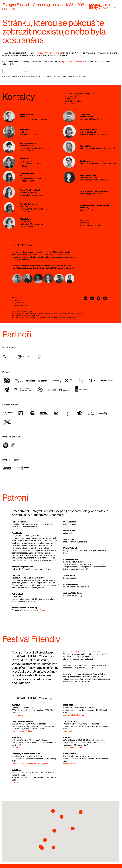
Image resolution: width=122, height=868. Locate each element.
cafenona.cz (17, 782)
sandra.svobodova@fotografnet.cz (34, 148)
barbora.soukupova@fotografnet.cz (94, 134)
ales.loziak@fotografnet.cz (90, 225)
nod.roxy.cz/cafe (19, 715)
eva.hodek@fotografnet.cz (30, 164)
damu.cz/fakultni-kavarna (74, 715)
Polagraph (44, 610)
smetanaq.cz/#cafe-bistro (22, 731)
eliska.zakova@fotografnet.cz (31, 224)
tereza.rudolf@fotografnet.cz (31, 195)
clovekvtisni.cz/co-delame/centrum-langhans (30, 764)
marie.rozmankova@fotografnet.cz (94, 180)
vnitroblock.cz (69, 731)
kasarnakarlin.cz (70, 764)
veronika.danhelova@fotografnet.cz (34, 209)
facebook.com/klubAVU (73, 748)
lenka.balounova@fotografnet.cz (33, 179)
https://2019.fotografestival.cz (50, 53)
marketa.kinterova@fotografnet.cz (33, 119)
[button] (54, 831)
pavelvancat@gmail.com (29, 134)
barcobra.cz (17, 748)
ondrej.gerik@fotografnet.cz (91, 119)
